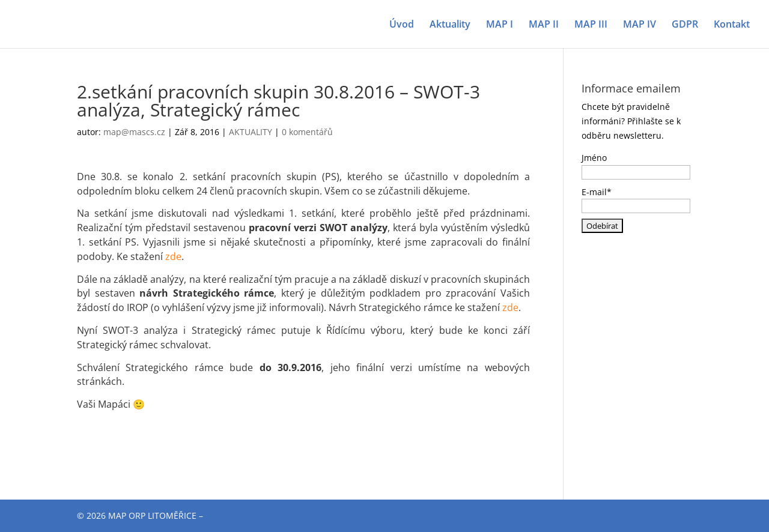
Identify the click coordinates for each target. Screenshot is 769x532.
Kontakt (732, 25)
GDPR (685, 25)
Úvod (402, 25)
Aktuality (450, 25)
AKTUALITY (251, 132)
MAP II (544, 25)
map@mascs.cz (134, 132)
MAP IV (640, 25)
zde (173, 256)
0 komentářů (307, 132)
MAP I (500, 25)
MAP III (591, 25)
